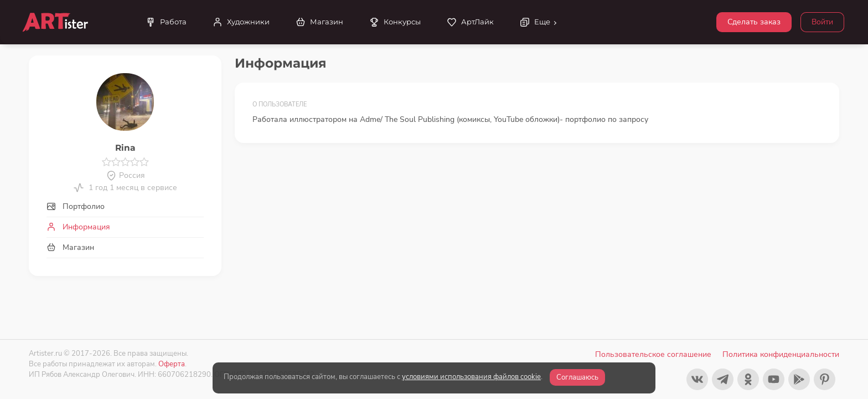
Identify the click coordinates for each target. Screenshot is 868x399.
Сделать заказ (754, 22)
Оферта (172, 364)
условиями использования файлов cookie (471, 377)
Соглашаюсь (577, 377)
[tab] (125, 206)
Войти (822, 22)
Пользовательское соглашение (653, 354)
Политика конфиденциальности (781, 354)
